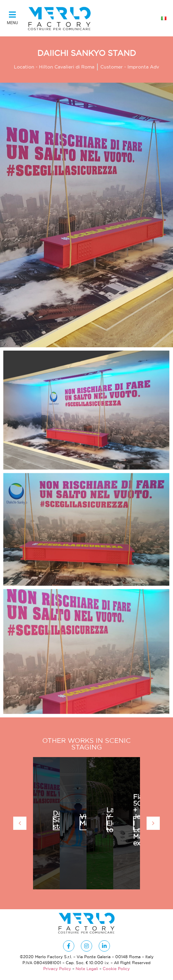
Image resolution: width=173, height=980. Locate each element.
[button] (12, 19)
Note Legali (87, 969)
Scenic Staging (101, 744)
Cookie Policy (116, 969)
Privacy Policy (57, 969)
